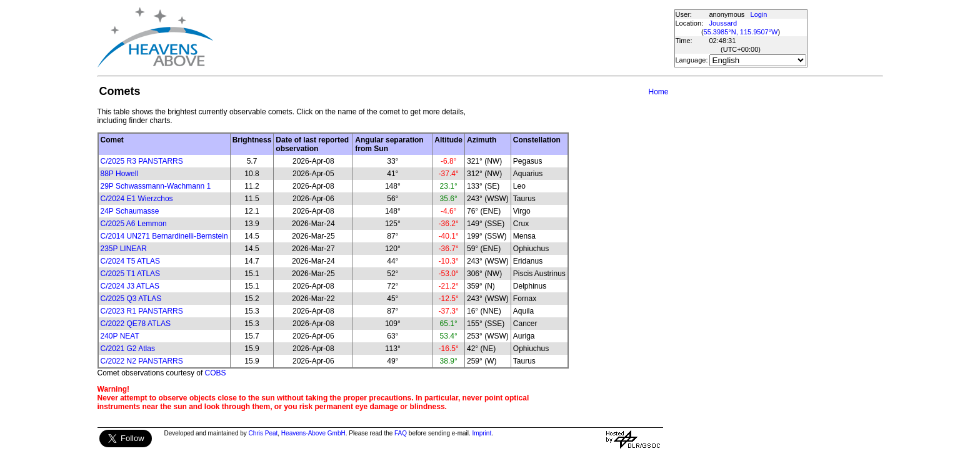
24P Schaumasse (130, 211)
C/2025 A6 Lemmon (134, 224)
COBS (216, 373)
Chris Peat (263, 433)
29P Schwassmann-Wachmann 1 (156, 186)
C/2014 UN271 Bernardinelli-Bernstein (164, 236)
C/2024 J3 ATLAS (130, 286)
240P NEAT (120, 336)
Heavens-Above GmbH (313, 433)
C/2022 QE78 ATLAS (136, 324)
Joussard (723, 23)
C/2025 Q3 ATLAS (131, 299)
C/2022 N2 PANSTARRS (142, 361)
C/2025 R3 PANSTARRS (142, 161)
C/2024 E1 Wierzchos (137, 199)
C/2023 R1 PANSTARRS (142, 311)
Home (658, 92)
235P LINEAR (124, 249)
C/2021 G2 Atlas (128, 349)
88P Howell (119, 174)
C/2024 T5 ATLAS (131, 261)
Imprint (482, 433)
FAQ (401, 433)
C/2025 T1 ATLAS (131, 274)
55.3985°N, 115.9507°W (741, 32)
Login (759, 14)
